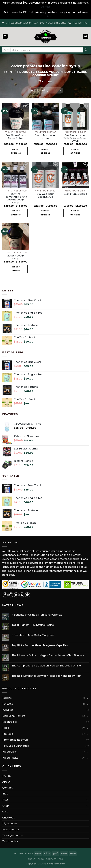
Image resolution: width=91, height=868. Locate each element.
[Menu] (5, 36)
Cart (5, 812)
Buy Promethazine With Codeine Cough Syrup (75, 138)
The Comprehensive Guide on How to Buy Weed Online (46, 666)
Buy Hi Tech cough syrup (45, 137)
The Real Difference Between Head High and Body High (46, 676)
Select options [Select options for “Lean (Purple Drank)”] (75, 213)
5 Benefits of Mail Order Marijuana (33, 635)
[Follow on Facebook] (5, 595)
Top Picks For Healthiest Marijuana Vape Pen (40, 645)
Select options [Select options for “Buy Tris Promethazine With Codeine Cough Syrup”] (16, 213)
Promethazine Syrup (15, 740)
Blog (5, 794)
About (6, 782)
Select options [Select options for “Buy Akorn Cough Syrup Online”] (16, 151)
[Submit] (86, 50)
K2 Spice (8, 710)
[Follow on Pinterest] (27, 595)
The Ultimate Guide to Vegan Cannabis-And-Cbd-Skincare (48, 655)
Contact (7, 788)
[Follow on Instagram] (11, 595)
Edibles (7, 698)
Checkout (8, 818)
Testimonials (10, 841)
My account (10, 824)
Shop (6, 806)
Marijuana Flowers (14, 716)
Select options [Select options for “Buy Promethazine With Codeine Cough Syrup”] (75, 151)
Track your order (13, 836)
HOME (6, 776)
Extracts (8, 704)
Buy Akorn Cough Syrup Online (16, 137)
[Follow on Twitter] (16, 595)
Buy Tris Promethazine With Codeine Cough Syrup (16, 198)
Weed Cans (10, 752)
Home (9, 72)
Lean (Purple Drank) (75, 194)
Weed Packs (10, 758)
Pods (6, 728)
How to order (11, 830)
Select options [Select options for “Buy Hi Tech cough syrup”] (45, 151)
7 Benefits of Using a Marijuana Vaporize (37, 615)
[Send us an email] (22, 595)
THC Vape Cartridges (16, 746)
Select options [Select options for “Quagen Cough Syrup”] (16, 269)
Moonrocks (10, 722)
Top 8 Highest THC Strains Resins (33, 625)
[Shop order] (45, 90)
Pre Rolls (8, 734)
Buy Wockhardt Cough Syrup (45, 195)
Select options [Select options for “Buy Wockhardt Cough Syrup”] (45, 213)
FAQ (5, 800)
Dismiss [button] (46, 7)
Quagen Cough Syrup (16, 257)
